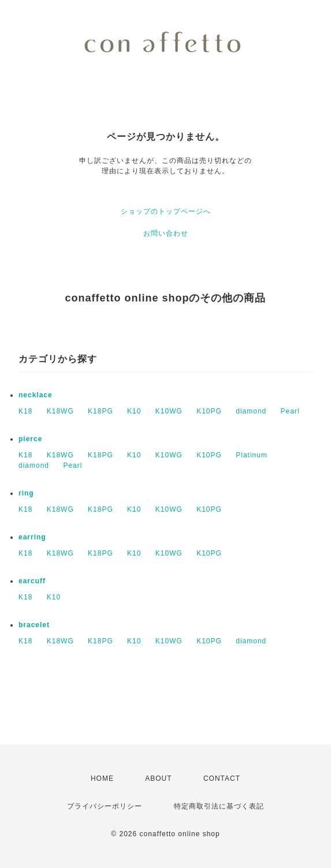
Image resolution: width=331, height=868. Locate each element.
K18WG (60, 411)
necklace (36, 395)
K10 (134, 411)
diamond (251, 411)
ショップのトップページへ (166, 211)
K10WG (169, 411)
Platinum (252, 455)
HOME (102, 778)
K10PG (209, 411)
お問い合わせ (166, 233)
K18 (25, 411)
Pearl (290, 411)
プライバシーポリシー (105, 806)
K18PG (101, 411)
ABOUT (158, 778)
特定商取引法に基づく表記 (219, 806)
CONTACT (222, 778)
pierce (30, 439)
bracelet (34, 625)
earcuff (32, 581)
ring (26, 493)
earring (32, 537)
